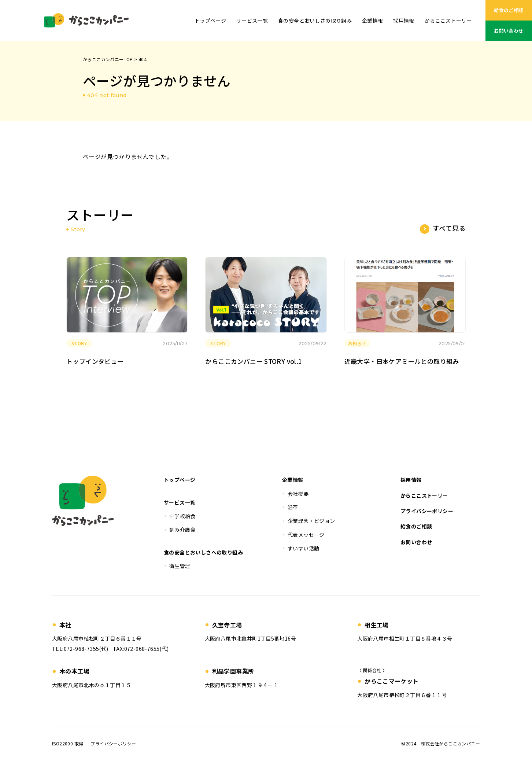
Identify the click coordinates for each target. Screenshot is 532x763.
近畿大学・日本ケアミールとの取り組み (402, 361)
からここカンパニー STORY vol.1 (254, 361)
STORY (79, 343)
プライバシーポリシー (113, 743)
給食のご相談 (509, 10)
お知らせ (357, 343)
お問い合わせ (509, 31)
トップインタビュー (95, 361)
